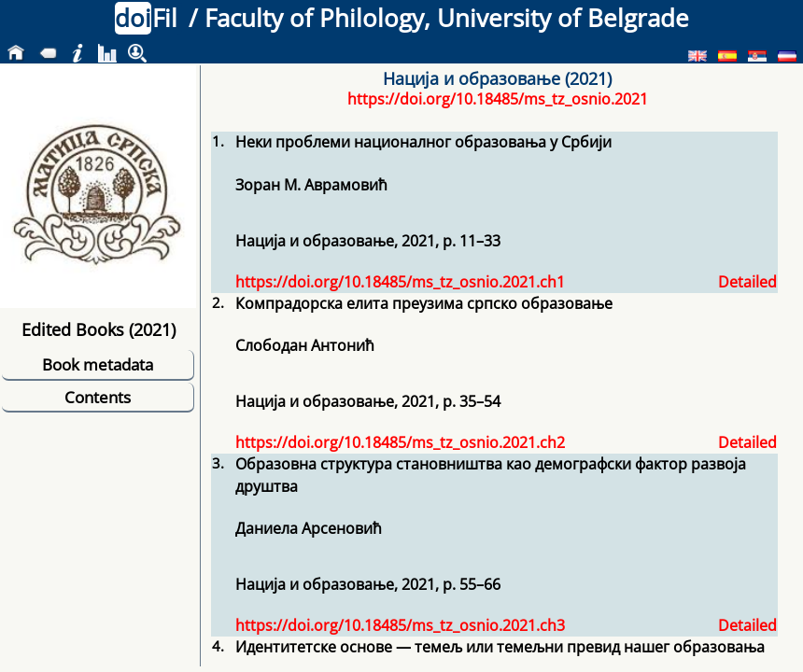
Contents (98, 397)
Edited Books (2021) (99, 329)
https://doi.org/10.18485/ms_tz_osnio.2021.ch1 (400, 282)
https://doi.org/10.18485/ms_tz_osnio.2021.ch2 (400, 442)
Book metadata (98, 364)
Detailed (747, 282)
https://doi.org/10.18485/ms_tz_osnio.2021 (498, 99)
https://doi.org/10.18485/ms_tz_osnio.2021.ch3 (400, 625)
